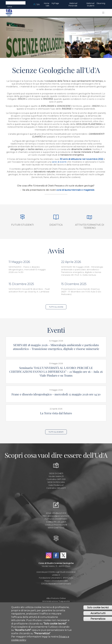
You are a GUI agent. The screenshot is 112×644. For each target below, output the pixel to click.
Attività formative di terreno (90, 226)
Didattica (56, 225)
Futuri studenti (23, 225)
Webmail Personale (73, 4)
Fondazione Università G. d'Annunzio (56, 578)
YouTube (56, 549)
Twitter (63, 555)
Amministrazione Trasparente (56, 601)
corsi (59, 190)
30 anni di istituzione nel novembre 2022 (81, 159)
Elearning (101, 3)
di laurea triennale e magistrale (78, 190)
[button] (8, 38)
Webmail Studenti (90, 4)
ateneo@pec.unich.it (58, 516)
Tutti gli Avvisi (56, 307)
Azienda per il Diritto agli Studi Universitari (56, 572)
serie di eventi (60, 162)
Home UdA (47, 4)
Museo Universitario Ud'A (56, 581)
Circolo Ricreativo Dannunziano (56, 584)
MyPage (55, 3)
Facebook (56, 555)
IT (34, 4)
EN (38, 4)
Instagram (49, 555)
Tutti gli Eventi (56, 432)
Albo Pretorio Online (56, 598)
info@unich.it (59, 513)
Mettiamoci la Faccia (56, 604)
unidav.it (56, 575)
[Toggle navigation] (103, 13)
